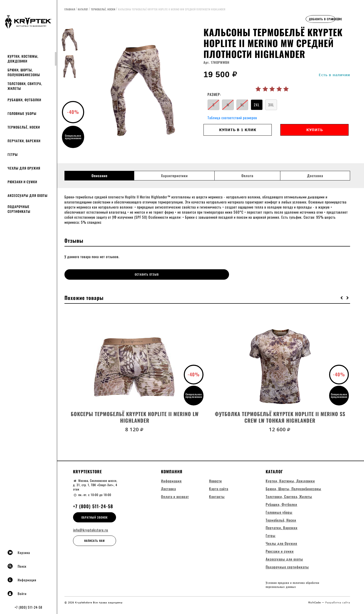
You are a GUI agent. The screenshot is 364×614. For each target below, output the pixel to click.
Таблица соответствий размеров (232, 118)
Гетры (13, 154)
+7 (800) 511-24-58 (28, 607)
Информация (22, 580)
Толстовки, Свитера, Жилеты (25, 86)
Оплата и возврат (175, 494)
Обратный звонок (95, 515)
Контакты (217, 494)
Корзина (19, 552)
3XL (271, 105)
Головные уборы (22, 113)
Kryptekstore (87, 469)
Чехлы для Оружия (24, 168)
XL (242, 105)
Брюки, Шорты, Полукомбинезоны (24, 72)
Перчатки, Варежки (24, 141)
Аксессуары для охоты (28, 195)
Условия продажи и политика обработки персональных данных (292, 584)
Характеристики (174, 176)
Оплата (247, 176)
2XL (257, 105)
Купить (315, 130)
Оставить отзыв (100, 274)
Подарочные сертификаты (19, 209)
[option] (143, 90)
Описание (99, 176)
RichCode (315, 602)
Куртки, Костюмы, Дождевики (23, 59)
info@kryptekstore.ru (91, 528)
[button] (342, 295)
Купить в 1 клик (238, 130)
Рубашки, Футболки (24, 100)
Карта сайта (219, 486)
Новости (215, 478)
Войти (17, 593)
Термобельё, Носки (24, 127)
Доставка (315, 176)
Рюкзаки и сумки (22, 182)
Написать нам (95, 539)
